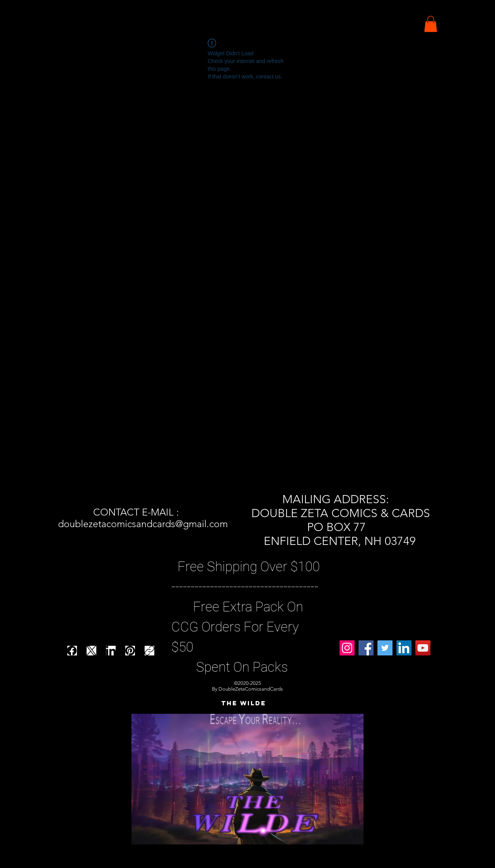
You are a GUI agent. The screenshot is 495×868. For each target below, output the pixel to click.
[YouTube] (423, 648)
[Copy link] (149, 651)
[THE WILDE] (244, 703)
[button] (431, 24)
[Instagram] (347, 648)
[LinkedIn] (111, 651)
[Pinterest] (130, 651)
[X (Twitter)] (91, 651)
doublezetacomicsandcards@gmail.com (143, 524)
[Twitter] (385, 648)
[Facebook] (72, 651)
